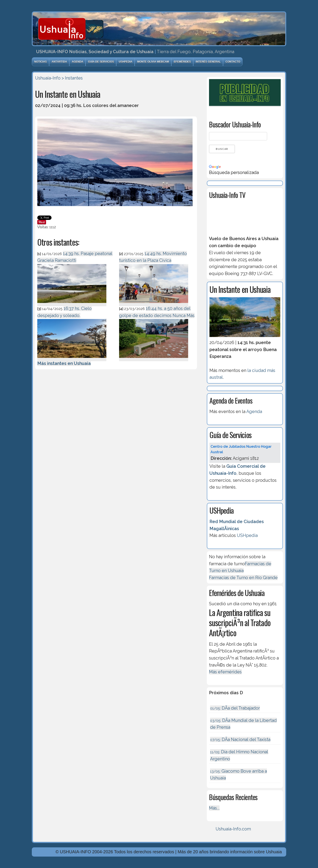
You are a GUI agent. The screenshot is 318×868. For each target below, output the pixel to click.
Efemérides (182, 62)
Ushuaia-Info (48, 78)
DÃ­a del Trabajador (235, 708)
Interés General (208, 62)
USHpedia (125, 62)
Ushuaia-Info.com (233, 829)
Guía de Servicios (101, 62)
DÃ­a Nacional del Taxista (240, 739)
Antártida (59, 62)
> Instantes (72, 78)
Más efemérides (225, 672)
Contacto (233, 62)
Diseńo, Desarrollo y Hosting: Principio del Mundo (82, 864)
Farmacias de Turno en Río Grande (243, 578)
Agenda (77, 62)
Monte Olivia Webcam (153, 62)
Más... (214, 808)
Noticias (40, 62)
